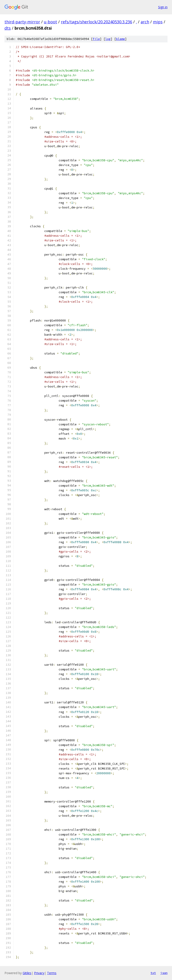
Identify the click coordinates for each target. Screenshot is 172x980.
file (96, 39)
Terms (52, 973)
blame (120, 39)
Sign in (163, 7)
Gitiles (27, 973)
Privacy (39, 973)
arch (145, 22)
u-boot (51, 22)
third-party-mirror (22, 22)
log (108, 39)
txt (153, 973)
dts (8, 28)
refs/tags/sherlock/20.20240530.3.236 (97, 22)
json (164, 973)
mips (158, 22)
